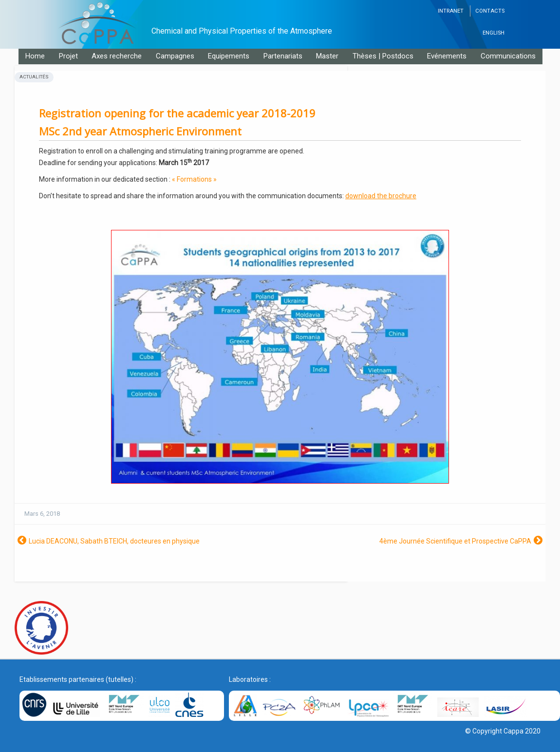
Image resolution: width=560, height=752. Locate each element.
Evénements (447, 56)
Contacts (490, 11)
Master (327, 56)
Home (35, 56)
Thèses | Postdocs (383, 56)
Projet (68, 56)
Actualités (34, 77)
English (494, 33)
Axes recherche (117, 56)
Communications (508, 56)
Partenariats (283, 56)
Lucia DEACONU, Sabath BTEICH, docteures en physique (114, 541)
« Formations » (194, 179)
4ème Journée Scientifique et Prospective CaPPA (455, 541)
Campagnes (175, 56)
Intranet (451, 11)
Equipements (229, 56)
